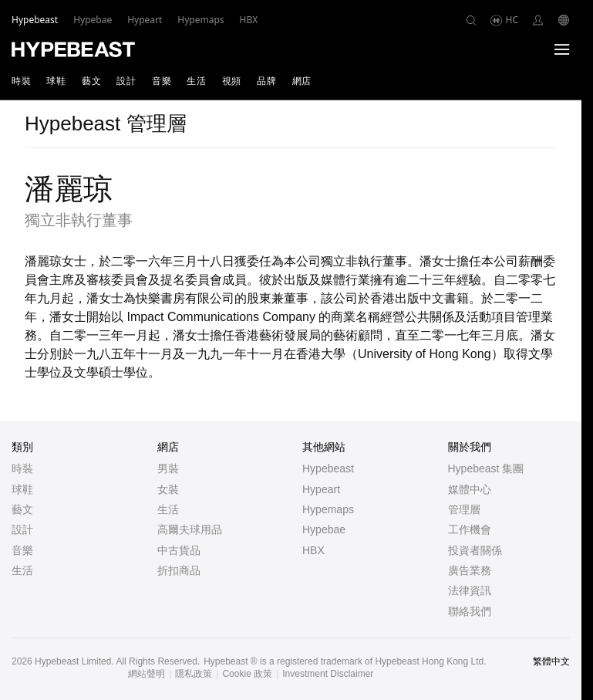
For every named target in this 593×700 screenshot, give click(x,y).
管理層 (464, 509)
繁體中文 (551, 661)
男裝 (168, 468)
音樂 (162, 81)
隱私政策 (194, 674)
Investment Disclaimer (328, 674)
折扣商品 (179, 570)
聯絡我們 (470, 611)
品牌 (266, 81)
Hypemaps (328, 509)
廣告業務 (470, 570)
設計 (126, 81)
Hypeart (321, 489)
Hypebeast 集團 (486, 468)
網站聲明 (147, 674)
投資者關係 (475, 550)
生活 (196, 81)
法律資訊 (470, 590)
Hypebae (324, 529)
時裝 (21, 81)
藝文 (91, 81)
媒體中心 (470, 489)
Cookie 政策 (247, 674)
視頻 (232, 81)
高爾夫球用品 (190, 529)
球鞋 (56, 81)
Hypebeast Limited (73, 661)
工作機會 (470, 529)
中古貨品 (179, 550)
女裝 (168, 489)
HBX (313, 550)
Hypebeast (328, 468)
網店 (302, 81)
